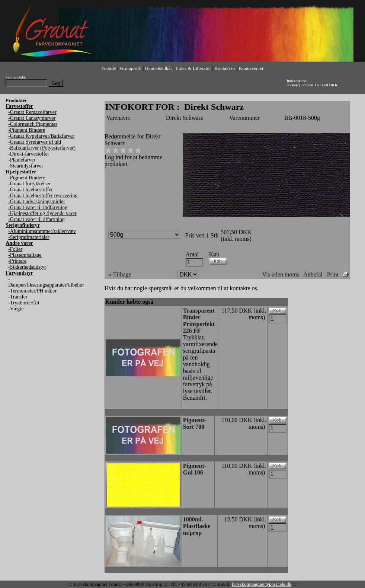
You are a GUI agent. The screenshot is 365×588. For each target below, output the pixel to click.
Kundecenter (251, 68)
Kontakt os (225, 68)
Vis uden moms (281, 274)
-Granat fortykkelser (29, 184)
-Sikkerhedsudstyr (27, 267)
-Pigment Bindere (27, 130)
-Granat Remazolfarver (32, 112)
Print (333, 274)
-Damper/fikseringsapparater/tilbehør (46, 282)
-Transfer (18, 297)
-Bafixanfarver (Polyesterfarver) (42, 148)
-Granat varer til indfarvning (38, 207)
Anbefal (313, 274)
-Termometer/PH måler (32, 291)
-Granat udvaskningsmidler (37, 202)
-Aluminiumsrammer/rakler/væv (42, 231)
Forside (109, 68)
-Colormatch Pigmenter (33, 124)
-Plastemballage (25, 255)
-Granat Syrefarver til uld (35, 142)
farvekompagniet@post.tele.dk (262, 584)
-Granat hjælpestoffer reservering (43, 196)
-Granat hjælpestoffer (31, 190)
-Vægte (16, 309)
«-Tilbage (120, 274)
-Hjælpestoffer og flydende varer (42, 213)
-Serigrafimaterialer (29, 237)
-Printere (17, 261)
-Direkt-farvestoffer (29, 154)
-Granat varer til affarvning (36, 219)
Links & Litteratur (193, 68)
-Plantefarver (22, 160)
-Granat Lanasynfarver (32, 118)
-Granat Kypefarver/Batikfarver (41, 136)
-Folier (15, 249)
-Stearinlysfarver (26, 166)
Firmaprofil (131, 68)
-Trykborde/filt (24, 303)
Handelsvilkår (159, 68)
